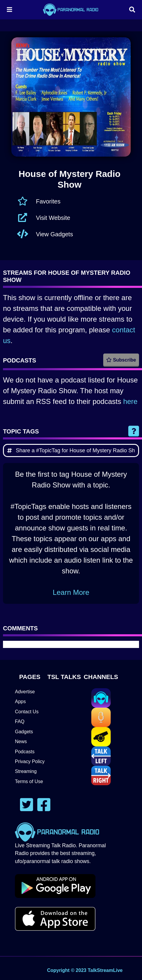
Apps (20, 702)
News (21, 741)
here (130, 401)
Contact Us (27, 712)
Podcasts (25, 752)
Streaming (26, 771)
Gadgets (24, 732)
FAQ (20, 722)
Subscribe (121, 360)
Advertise (25, 692)
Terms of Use (29, 781)
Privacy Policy (30, 761)
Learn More (71, 592)
